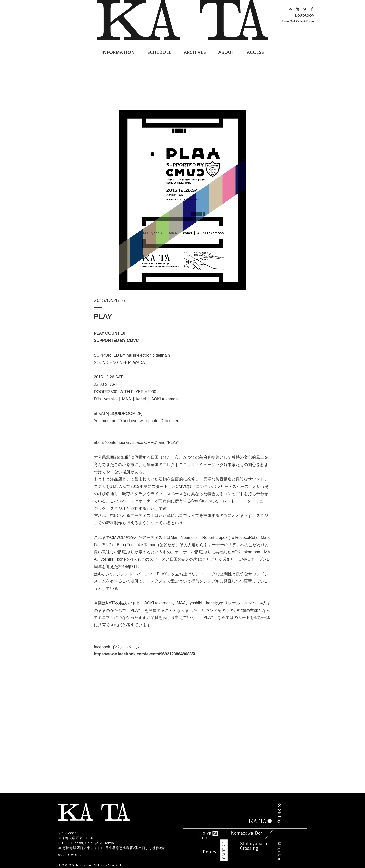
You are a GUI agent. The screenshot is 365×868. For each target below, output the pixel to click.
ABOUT (226, 52)
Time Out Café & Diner (298, 21)
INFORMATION (118, 52)
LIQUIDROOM (305, 16)
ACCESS (255, 52)
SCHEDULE (159, 52)
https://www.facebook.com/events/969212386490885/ (145, 654)
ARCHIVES (195, 52)
